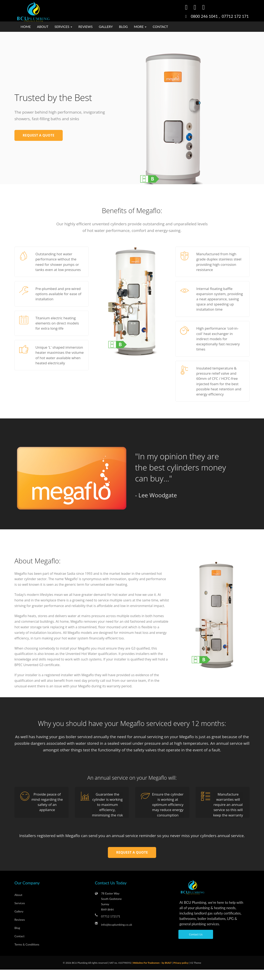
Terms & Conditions (27, 955)
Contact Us (196, 945)
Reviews (85, 27)
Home (26, 27)
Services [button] (63, 27)
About (43, 27)
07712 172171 (111, 927)
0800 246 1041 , (206, 16)
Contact (160, 27)
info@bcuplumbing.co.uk (117, 935)
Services (20, 913)
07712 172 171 (235, 16)
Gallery (106, 27)
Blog (123, 27)
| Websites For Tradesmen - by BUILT (152, 973)
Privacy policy (181, 973)
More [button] (140, 27)
